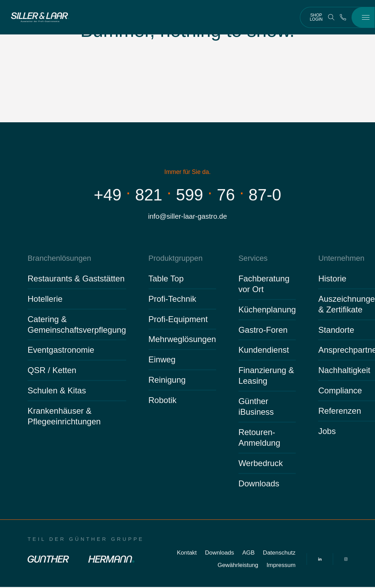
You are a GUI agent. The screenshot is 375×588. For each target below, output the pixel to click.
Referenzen (339, 412)
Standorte (336, 331)
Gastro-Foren (263, 331)
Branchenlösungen (58, 259)
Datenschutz (279, 554)
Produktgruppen (174, 259)
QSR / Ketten (52, 371)
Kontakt (187, 554)
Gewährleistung (238, 566)
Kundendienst (264, 351)
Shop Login (316, 17)
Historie (332, 280)
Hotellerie (45, 300)
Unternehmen (340, 259)
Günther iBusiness (256, 408)
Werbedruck (261, 464)
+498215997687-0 (187, 195)
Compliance (340, 391)
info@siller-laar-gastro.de (187, 216)
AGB (249, 554)
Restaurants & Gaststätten (76, 280)
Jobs (327, 432)
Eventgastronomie (61, 351)
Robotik (163, 401)
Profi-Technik (173, 300)
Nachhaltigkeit (344, 371)
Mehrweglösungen (182, 340)
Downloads (259, 484)
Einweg (162, 360)
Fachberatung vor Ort (264, 285)
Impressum (281, 566)
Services (252, 259)
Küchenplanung (267, 311)
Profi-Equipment (178, 320)
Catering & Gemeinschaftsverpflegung (77, 325)
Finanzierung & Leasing (266, 376)
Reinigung (167, 381)
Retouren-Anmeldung (259, 439)
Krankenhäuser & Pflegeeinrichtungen (64, 417)
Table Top (166, 280)
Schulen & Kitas (57, 391)
